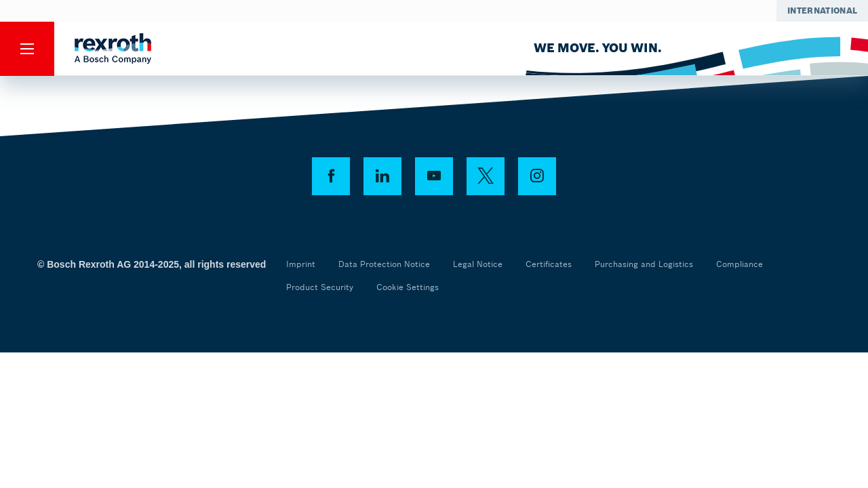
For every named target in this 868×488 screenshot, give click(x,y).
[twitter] (486, 176)
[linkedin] (382, 176)
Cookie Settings (408, 287)
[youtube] (434, 176)
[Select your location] (822, 11)
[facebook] (331, 176)
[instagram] (537, 176)
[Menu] (27, 49)
